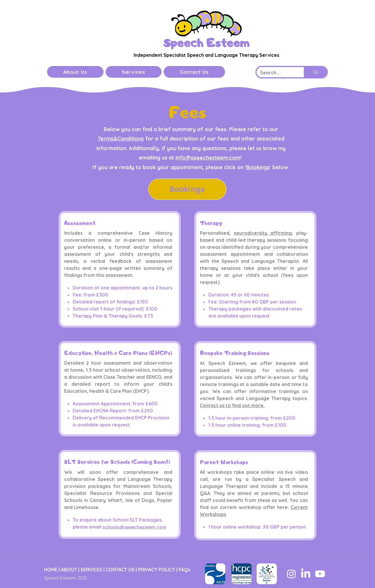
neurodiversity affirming (263, 233)
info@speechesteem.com (208, 158)
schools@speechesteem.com (134, 527)
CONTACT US (120, 570)
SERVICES (91, 570)
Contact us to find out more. (232, 405)
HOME (51, 570)
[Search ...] (276, 73)
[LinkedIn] (306, 574)
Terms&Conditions (121, 139)
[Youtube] (320, 574)
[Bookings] (187, 189)
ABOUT (69, 570)
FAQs (184, 570)
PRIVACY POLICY (157, 570)
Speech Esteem (206, 43)
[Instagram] (291, 574)
